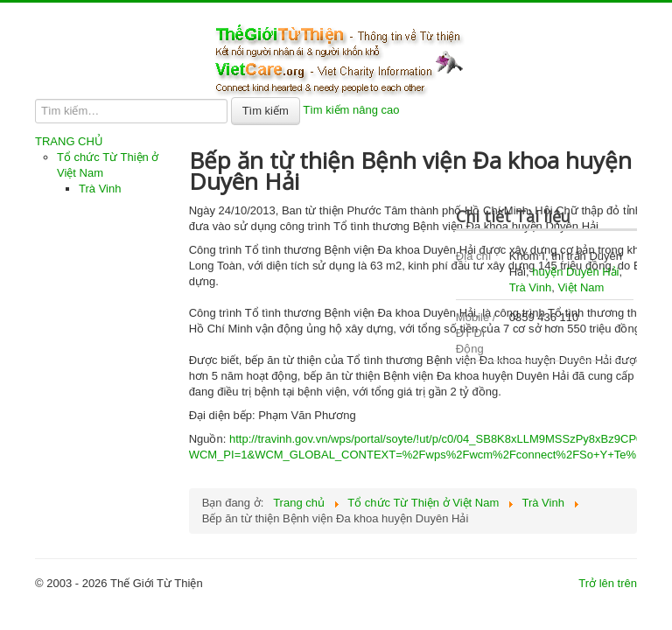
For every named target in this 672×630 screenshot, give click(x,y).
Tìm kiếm (266, 111)
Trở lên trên (608, 583)
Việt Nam (581, 287)
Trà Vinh (100, 189)
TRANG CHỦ (69, 141)
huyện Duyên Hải (575, 272)
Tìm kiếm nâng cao (351, 110)
